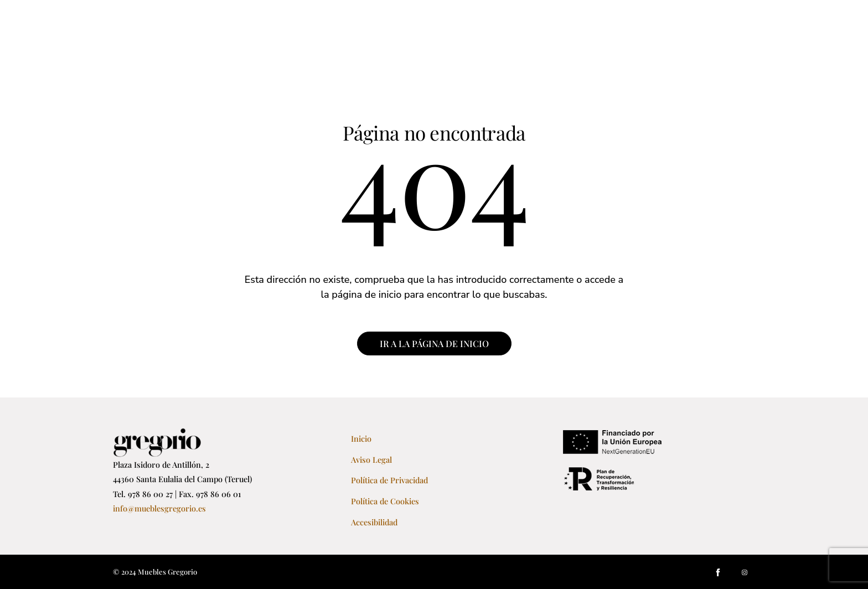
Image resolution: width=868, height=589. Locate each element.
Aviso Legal (371, 459)
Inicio (361, 438)
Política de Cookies (385, 501)
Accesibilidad (374, 522)
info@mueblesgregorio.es (159, 508)
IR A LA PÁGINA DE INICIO (434, 343)
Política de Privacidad (389, 480)
